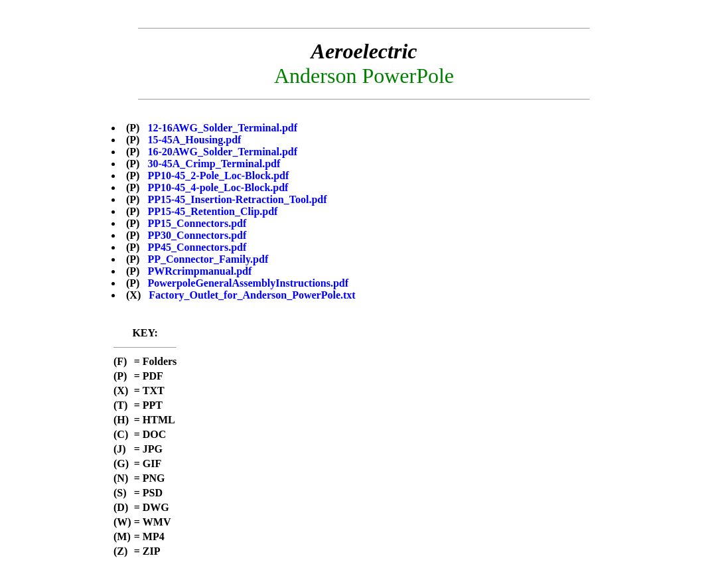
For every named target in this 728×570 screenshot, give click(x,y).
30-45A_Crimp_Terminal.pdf (214, 164)
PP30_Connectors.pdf (197, 235)
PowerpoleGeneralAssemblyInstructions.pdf (248, 283)
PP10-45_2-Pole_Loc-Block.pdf (218, 176)
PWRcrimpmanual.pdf (199, 271)
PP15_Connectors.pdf (197, 223)
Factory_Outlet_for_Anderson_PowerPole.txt (252, 295)
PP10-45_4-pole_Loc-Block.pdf (218, 187)
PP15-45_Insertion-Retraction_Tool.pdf (237, 199)
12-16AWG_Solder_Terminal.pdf (222, 128)
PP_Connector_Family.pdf (208, 259)
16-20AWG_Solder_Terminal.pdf (222, 152)
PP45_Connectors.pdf (197, 247)
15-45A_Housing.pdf (194, 140)
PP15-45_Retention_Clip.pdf (212, 211)
